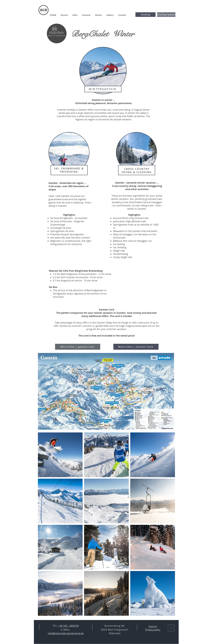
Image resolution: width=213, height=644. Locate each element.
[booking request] (166, 15)
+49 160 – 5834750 (69, 626)
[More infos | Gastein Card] (136, 347)
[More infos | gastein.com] (78, 347)
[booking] (146, 15)
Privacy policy (153, 630)
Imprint (153, 626)
